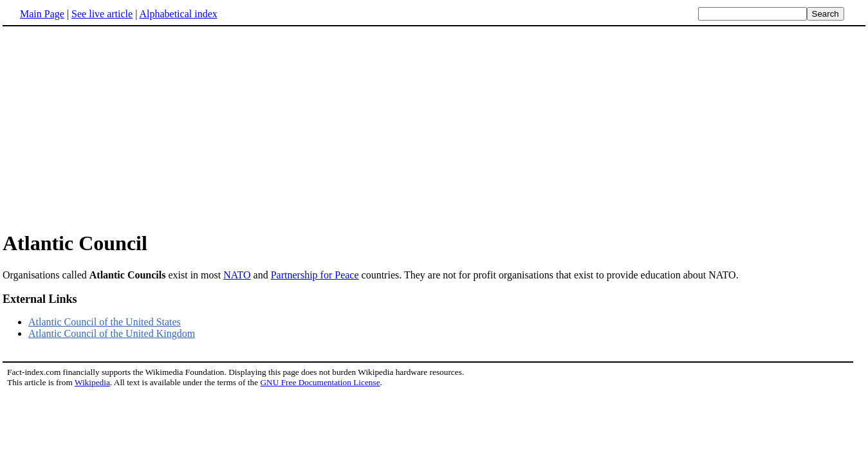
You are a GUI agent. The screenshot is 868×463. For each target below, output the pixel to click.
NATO (237, 275)
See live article (102, 14)
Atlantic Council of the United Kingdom (112, 333)
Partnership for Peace (315, 275)
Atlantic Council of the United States (105, 322)
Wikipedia (92, 382)
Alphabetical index (178, 14)
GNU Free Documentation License (320, 382)
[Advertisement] (111, 128)
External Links (40, 299)
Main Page (42, 14)
